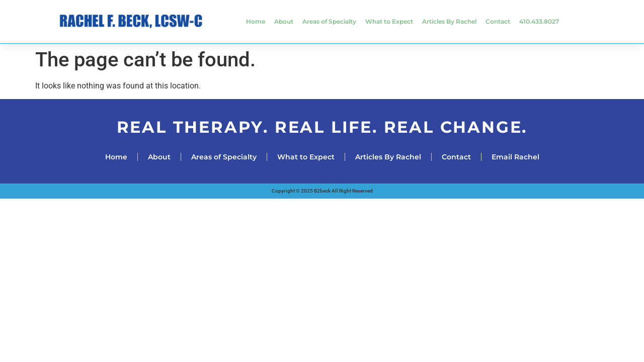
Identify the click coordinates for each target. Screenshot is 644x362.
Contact (498, 21)
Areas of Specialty (329, 21)
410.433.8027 (539, 21)
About (284, 21)
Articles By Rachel (449, 21)
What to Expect (389, 21)
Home (256, 21)
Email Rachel (515, 157)
